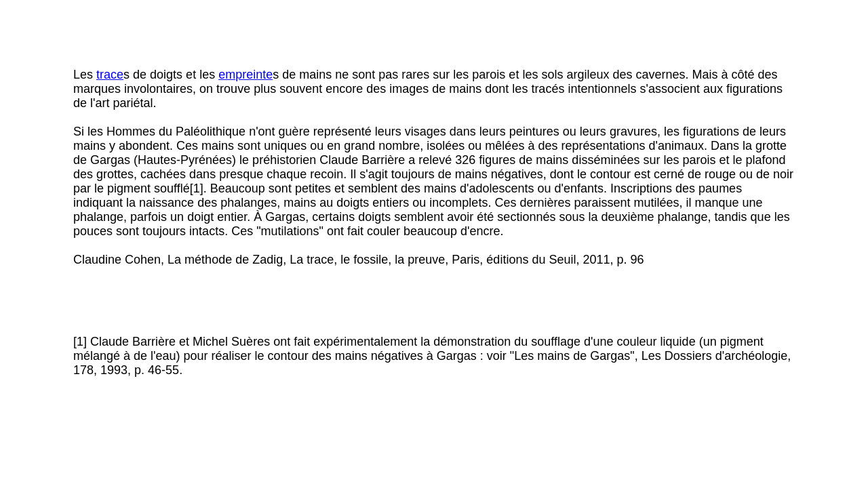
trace (110, 75)
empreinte (245, 75)
